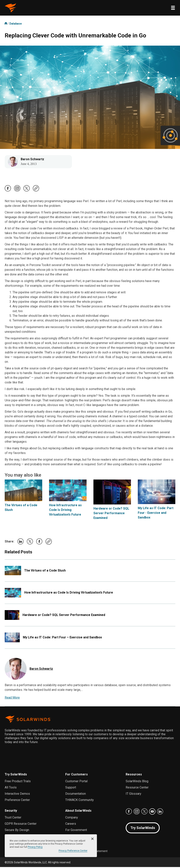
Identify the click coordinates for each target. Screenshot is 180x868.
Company (72, 818)
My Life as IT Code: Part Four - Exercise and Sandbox (156, 514)
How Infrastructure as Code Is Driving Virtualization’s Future (65, 511)
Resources (134, 775)
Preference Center (17, 801)
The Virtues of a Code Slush (45, 571)
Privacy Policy (35, 847)
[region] (51, 846)
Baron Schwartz (33, 160)
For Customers (77, 775)
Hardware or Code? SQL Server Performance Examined (111, 514)
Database (16, 24)
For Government (76, 831)
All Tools (11, 788)
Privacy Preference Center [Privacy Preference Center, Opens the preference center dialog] (73, 851)
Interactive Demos (17, 795)
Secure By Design (17, 831)
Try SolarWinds (16, 775)
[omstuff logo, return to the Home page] (11, 8)
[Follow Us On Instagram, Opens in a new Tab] (17, 192)
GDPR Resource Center (21, 825)
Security (11, 812)
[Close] (92, 839)
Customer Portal (76, 782)
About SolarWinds (78, 812)
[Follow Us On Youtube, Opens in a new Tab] (152, 812)
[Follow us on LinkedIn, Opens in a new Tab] (160, 812)
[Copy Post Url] (36, 191)
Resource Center (137, 788)
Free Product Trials (18, 782)
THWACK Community (80, 801)
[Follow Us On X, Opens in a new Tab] (27, 192)
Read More (12, 699)
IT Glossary (133, 795)
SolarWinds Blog (137, 782)
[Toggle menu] (173, 8)
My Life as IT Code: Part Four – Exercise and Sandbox (62, 638)
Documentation (76, 795)
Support (71, 788)
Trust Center (13, 818)
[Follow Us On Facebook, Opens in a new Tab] (8, 192)
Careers (71, 825)
